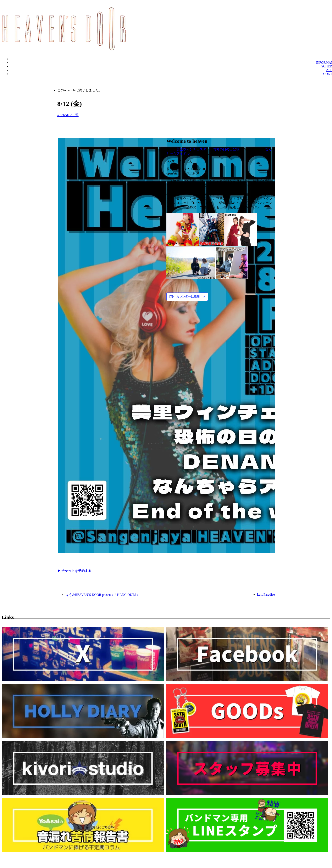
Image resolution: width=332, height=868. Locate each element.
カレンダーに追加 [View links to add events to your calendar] (188, 297)
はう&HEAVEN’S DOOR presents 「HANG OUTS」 (103, 595)
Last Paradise (266, 594)
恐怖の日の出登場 (226, 149)
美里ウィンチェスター (193, 149)
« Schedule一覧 (68, 115)
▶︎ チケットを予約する (74, 571)
